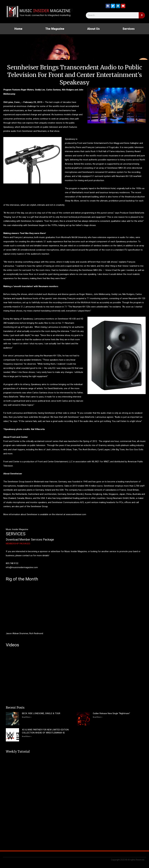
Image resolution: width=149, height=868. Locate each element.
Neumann (42, 131)
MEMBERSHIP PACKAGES (18, 544)
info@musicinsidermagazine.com (22, 567)
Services (129, 29)
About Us (93, 29)
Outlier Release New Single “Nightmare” (111, 713)
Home (18, 29)
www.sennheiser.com (76, 514)
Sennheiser (27, 131)
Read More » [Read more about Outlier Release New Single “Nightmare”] (98, 717)
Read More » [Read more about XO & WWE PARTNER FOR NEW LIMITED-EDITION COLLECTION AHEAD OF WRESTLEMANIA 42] (27, 736)
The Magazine (55, 29)
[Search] (142, 15)
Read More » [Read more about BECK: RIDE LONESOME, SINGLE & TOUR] (27, 717)
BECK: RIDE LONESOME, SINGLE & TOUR (41, 713)
